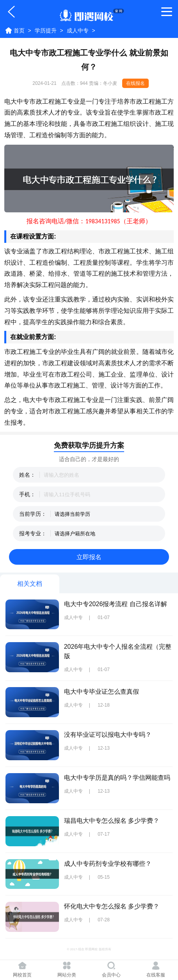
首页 (19, 31)
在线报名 (135, 83)
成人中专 (78, 31)
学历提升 (46, 31)
